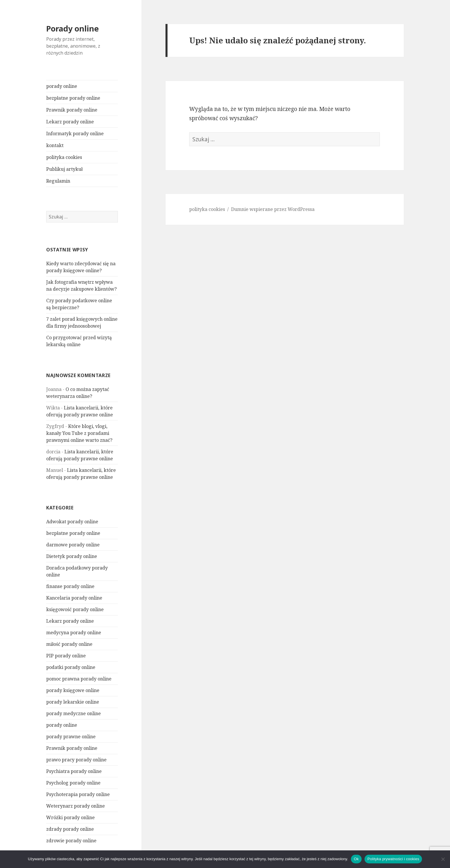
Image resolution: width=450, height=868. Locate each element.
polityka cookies (64, 157)
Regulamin (58, 181)
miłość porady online (69, 644)
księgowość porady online (75, 609)
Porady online (72, 28)
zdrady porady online (70, 829)
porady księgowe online (73, 690)
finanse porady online (70, 586)
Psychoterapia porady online (78, 794)
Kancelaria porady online (74, 598)
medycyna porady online (74, 633)
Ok (356, 859)
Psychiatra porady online (74, 771)
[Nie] (443, 859)
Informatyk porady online (75, 133)
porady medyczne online (74, 713)
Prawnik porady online (72, 110)
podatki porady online (71, 667)
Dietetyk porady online (72, 556)
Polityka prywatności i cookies (393, 859)
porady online (62, 86)
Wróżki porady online (70, 817)
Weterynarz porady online (76, 806)
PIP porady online (66, 656)
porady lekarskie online (73, 702)
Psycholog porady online (73, 783)
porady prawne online (71, 737)
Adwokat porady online (72, 522)
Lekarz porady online (70, 122)
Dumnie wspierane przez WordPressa (273, 209)
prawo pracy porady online (76, 760)
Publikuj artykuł (64, 169)
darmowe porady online (73, 545)
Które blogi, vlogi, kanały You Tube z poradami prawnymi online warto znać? (79, 433)
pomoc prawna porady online (79, 679)
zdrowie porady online (71, 841)
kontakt (55, 145)
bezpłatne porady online (73, 98)
